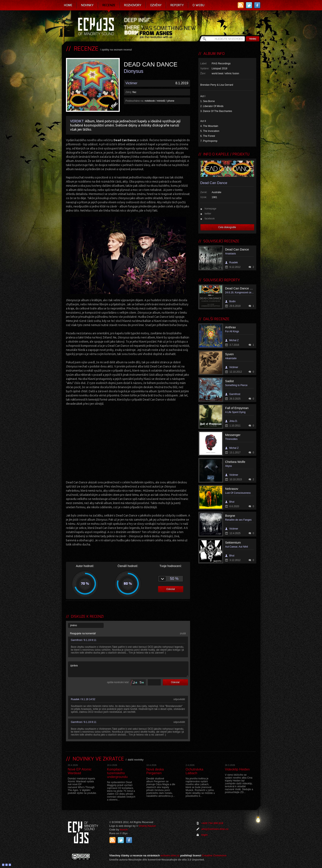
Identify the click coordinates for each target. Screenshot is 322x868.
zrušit (183, 633)
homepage (211, 209)
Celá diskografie (227, 227)
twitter (208, 214)
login (205, 835)
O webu (198, 5)
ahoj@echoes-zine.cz (215, 829)
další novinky (136, 760)
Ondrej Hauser (147, 826)
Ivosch (124, 830)
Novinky (87, 5)
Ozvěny (156, 5)
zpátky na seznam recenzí (117, 50)
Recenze (109, 5)
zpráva (128, 669)
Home (68, 5)
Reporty (177, 5)
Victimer (132, 83)
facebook (210, 219)
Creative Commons (214, 855)
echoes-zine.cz (170, 855)
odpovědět (179, 699)
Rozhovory (133, 5)
